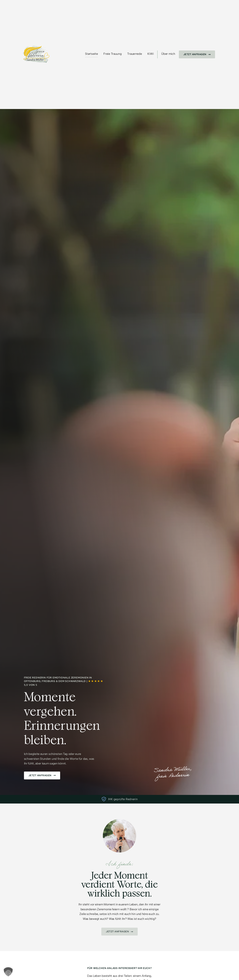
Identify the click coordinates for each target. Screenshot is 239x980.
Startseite (91, 54)
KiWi (150, 54)
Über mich (168, 54)
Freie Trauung (112, 54)
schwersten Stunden (38, 759)
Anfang (146, 976)
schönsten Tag (58, 754)
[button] (8, 972)
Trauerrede (134, 54)
